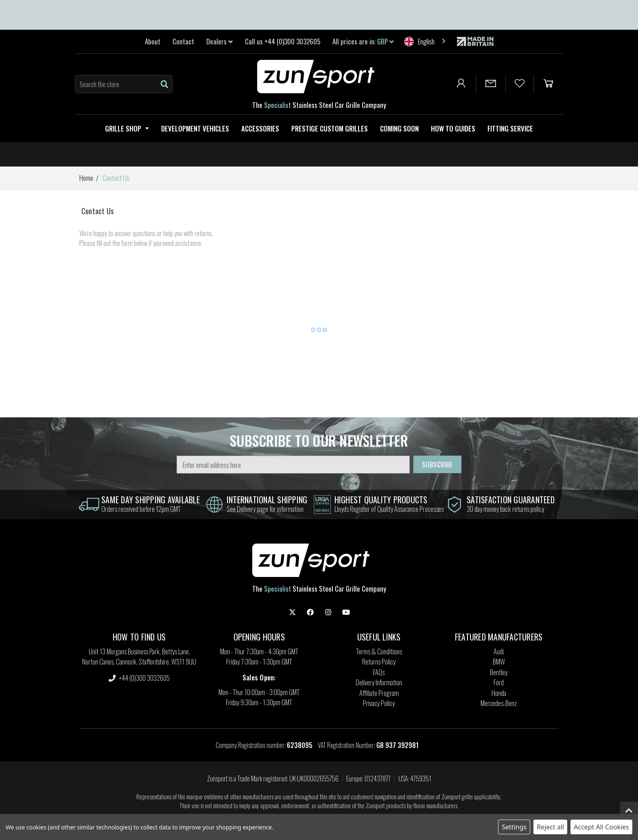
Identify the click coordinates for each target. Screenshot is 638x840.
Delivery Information (379, 682)
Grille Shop (127, 128)
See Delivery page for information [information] (265, 509)
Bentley (499, 672)
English (419, 41)
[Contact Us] (491, 84)
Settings (514, 827)
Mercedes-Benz (499, 703)
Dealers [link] (220, 41)
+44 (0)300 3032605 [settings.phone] (139, 678)
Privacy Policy (379, 703)
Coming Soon (399, 128)
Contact (183, 41)
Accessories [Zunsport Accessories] (260, 128)
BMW (499, 661)
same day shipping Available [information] (151, 500)
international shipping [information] (267, 500)
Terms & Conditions (379, 651)
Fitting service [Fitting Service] (510, 128)
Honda (499, 693)
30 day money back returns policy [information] (505, 509)
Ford (499, 682)
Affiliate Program (379, 693)
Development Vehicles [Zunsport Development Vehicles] (195, 128)
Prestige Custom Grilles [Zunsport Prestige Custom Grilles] (330, 128)
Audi (499, 651)
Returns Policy (379, 661)
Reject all (550, 827)
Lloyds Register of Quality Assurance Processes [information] (389, 509)
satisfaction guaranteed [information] (511, 500)
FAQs (379, 672)
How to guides (453, 128)
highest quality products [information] (381, 500)
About (153, 41)
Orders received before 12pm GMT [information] (141, 509)
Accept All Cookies (601, 827)
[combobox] (425, 41)
